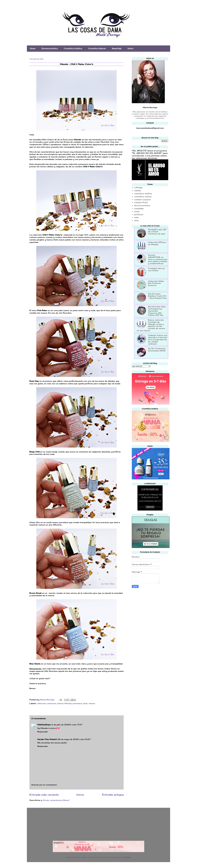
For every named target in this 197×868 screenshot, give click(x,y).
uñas (85, 703)
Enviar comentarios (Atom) (56, 800)
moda (137, 211)
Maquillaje (117, 49)
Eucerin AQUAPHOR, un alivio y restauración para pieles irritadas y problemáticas (158, 259)
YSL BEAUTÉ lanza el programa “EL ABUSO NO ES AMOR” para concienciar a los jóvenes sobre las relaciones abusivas (150, 154)
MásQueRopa (44, 725)
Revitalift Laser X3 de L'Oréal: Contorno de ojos (157, 232)
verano (92, 703)
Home (33, 49)
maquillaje (139, 208)
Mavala (68, 703)
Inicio (80, 795)
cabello (138, 190)
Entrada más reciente (44, 795)
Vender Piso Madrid (47, 739)
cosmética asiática (143, 193)
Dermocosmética (50, 49)
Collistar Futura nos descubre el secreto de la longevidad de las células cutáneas (158, 340)
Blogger (127, 857)
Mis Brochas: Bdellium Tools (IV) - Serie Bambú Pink (157, 296)
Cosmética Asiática (73, 49)
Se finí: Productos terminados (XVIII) (157, 350)
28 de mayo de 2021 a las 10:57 (74, 739)
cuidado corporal (142, 200)
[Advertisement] (151, 608)
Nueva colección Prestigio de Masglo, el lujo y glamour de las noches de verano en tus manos (151, 325)
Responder (43, 732)
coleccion (41, 703)
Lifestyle (138, 187)
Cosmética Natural (97, 49)
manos (60, 703)
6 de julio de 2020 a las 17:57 (67, 725)
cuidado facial (141, 202)
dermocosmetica (142, 205)
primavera (77, 703)
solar (136, 217)
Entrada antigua (113, 795)
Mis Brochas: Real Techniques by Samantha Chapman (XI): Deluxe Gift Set (157, 311)
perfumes (139, 214)
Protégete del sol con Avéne (156, 269)
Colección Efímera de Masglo (157, 243)
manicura (52, 703)
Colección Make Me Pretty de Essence (156, 283)
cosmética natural (143, 197)
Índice (130, 49)
